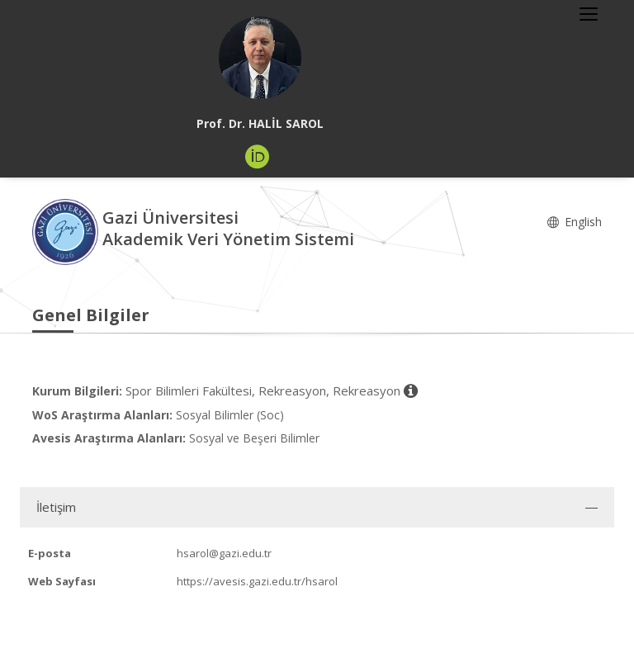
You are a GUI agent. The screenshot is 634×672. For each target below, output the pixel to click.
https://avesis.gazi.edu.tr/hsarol (257, 581)
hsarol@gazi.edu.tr (224, 553)
